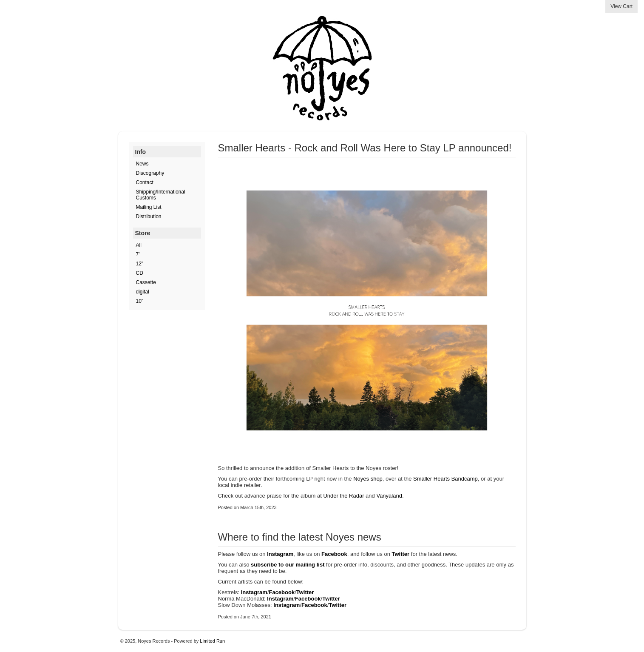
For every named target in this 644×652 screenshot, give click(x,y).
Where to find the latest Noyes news (300, 537)
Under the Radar (343, 496)
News (142, 164)
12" (140, 264)
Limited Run (212, 641)
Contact (145, 182)
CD (140, 273)
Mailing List (149, 207)
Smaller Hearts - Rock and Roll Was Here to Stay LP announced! (365, 148)
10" (140, 301)
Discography (150, 173)
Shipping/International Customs (161, 195)
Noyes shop (368, 479)
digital (143, 292)
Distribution (149, 216)
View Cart (621, 6)
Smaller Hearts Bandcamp (445, 479)
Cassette (146, 282)
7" (138, 254)
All (139, 245)
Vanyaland (389, 496)
